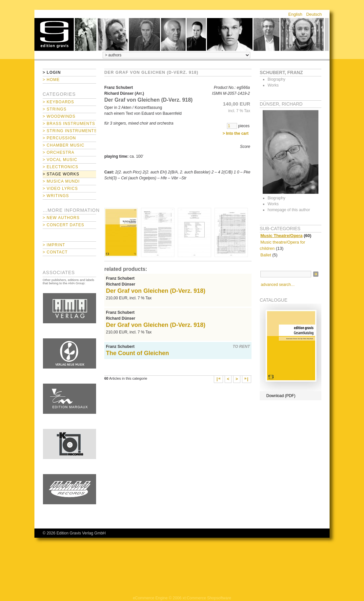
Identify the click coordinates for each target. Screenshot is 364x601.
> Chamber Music (63, 145)
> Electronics (61, 167)
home (54, 34)
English (295, 14)
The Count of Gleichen (137, 353)
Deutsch (314, 14)
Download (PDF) (281, 396)
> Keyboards (58, 102)
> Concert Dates (63, 225)
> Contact (55, 252)
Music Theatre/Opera (282, 236)
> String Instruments (69, 131)
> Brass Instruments (69, 124)
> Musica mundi (61, 181)
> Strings (55, 109)
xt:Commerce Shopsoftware (207, 598)
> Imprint (54, 245)
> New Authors (61, 218)
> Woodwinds (59, 116)
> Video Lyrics (60, 189)
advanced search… (278, 285)
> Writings (56, 196)
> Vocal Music (60, 160)
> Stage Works (61, 174)
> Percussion (59, 138)
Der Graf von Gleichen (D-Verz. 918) (156, 291)
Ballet (266, 255)
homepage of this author (289, 210)
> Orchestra (59, 152)
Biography (276, 79)
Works (273, 85)
